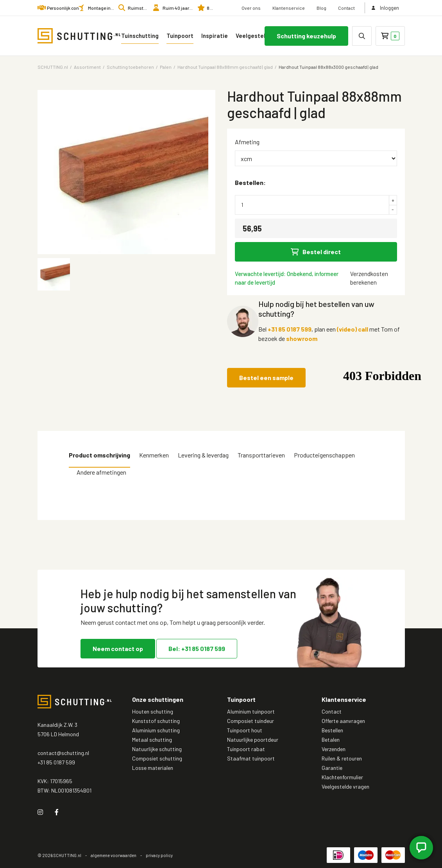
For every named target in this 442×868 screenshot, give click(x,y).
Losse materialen (153, 768)
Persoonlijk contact (67, 8)
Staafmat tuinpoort (251, 758)
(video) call (353, 329)
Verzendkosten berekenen (369, 278)
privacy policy (159, 855)
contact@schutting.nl (63, 753)
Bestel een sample (266, 378)
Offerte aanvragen (343, 721)
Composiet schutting (157, 758)
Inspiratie (215, 36)
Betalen (331, 740)
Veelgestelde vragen (261, 36)
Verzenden (334, 749)
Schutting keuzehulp (306, 36)
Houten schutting (153, 711)
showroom (302, 338)
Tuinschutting (140, 36)
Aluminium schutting (156, 730)
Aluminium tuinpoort (251, 711)
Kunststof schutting (156, 721)
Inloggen (385, 8)
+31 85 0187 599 (290, 329)
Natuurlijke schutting (157, 749)
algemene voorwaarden (114, 855)
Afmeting (247, 142)
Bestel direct (316, 252)
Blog (321, 8)
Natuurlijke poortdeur (253, 740)
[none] (362, 36)
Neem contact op (118, 648)
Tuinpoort (180, 36)
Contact (346, 8)
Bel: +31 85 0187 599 (197, 648)
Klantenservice (289, 8)
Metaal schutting (152, 740)
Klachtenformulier (342, 777)
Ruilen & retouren (342, 758)
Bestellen (332, 730)
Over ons (251, 8)
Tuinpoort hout (245, 730)
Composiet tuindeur (251, 721)
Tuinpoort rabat (246, 749)
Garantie (332, 768)
